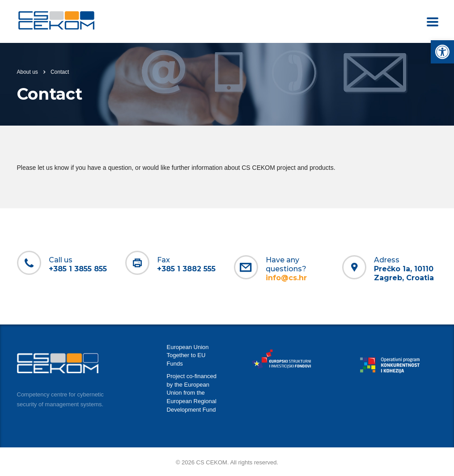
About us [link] (28, 72)
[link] (442, 52)
